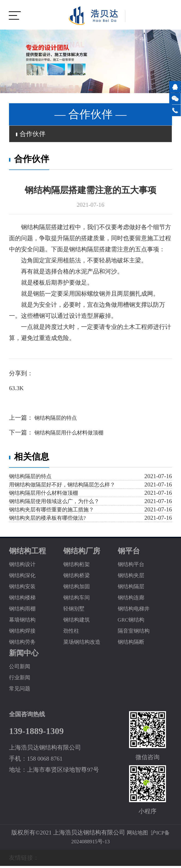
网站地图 (136, 835)
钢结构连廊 (133, 599)
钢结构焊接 (24, 633)
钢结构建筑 (78, 622)
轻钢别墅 (75, 611)
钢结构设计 (24, 566)
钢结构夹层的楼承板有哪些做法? (52, 520)
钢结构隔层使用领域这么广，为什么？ (60, 503)
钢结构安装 (24, 588)
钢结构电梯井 (136, 611)
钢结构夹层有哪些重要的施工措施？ (57, 511)
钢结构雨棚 (24, 611)
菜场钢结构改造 (84, 644)
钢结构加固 (78, 588)
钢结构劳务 (24, 644)
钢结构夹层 (133, 577)
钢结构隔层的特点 (58, 420)
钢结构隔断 (133, 644)
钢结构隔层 (133, 588)
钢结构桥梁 (78, 577)
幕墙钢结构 (24, 622)
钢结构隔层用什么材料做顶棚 (73, 435)
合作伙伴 (33, 135)
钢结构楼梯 (24, 599)
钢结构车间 (78, 599)
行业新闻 (21, 679)
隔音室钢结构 (136, 633)
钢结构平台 (133, 566)
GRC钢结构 (133, 622)
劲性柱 (72, 633)
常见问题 (21, 690)
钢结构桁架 (78, 566)
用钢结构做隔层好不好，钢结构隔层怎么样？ (69, 487)
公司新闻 (21, 668)
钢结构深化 (24, 577)
